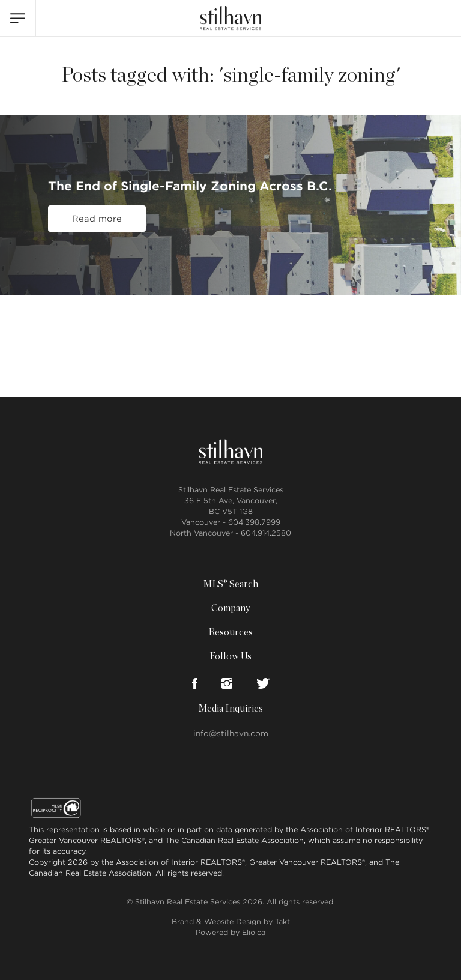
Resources (230, 632)
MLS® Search (230, 584)
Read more (97, 219)
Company (231, 608)
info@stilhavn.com (231, 733)
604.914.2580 (266, 533)
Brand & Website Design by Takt (231, 921)
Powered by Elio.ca (230, 932)
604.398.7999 (254, 522)
